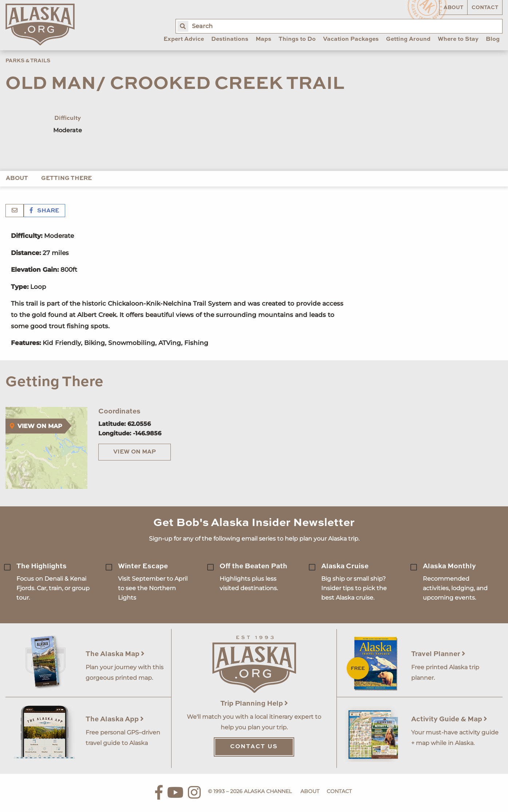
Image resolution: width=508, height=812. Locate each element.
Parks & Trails (28, 61)
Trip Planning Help (254, 704)
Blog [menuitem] (493, 39)
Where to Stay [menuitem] (458, 39)
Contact (485, 8)
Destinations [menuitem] (230, 39)
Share (44, 211)
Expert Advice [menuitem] (184, 39)
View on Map (135, 452)
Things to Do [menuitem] (297, 39)
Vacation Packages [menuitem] (351, 39)
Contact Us (254, 747)
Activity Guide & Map (449, 719)
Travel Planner (438, 654)
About (453, 8)
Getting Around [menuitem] (408, 39)
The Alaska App (115, 719)
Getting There (66, 179)
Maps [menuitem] (263, 39)
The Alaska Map (115, 654)
